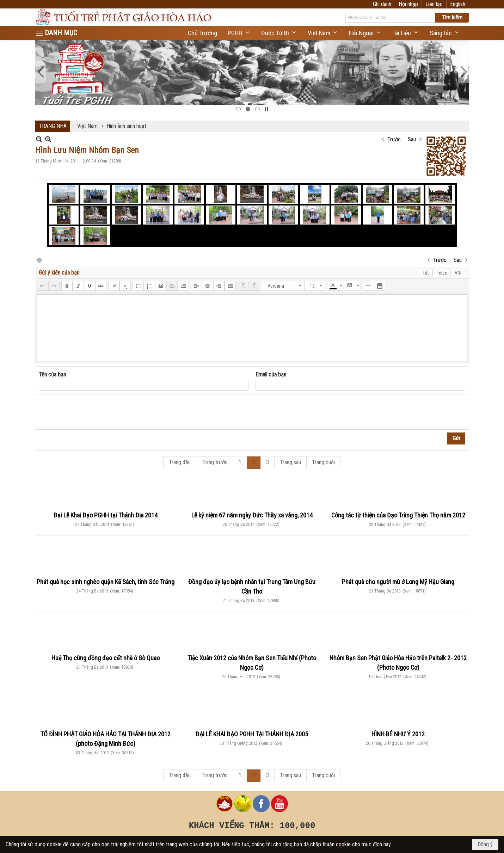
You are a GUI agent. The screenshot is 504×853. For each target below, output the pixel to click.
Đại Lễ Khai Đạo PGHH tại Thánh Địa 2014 (106, 515)
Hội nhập (408, 4)
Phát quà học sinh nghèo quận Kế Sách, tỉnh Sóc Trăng (106, 582)
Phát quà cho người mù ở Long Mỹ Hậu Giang (398, 582)
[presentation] (92, 412)
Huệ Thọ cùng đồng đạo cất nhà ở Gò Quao (106, 658)
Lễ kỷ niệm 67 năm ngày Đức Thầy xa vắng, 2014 (252, 515)
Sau (412, 139)
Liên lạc (434, 4)
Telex (442, 273)
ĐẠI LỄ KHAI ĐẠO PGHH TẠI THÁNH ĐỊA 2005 (252, 734)
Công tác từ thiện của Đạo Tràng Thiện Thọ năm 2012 (398, 515)
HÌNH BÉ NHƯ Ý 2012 (398, 734)
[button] (239, 33)
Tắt (426, 273)
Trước (394, 139)
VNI (458, 273)
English (458, 4)
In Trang (39, 260)
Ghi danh (382, 4)
